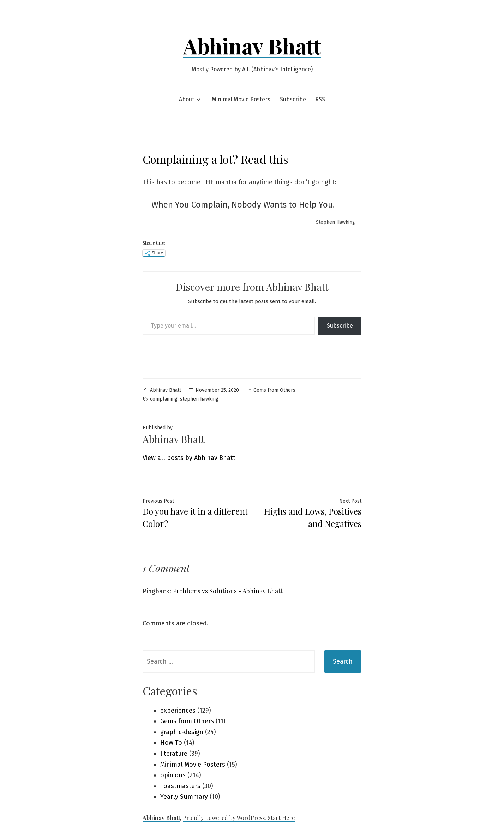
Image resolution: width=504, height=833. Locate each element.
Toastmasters (180, 786)
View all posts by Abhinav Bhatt (189, 458)
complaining (164, 399)
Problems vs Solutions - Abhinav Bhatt (228, 591)
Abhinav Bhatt (252, 46)
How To (171, 743)
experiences (178, 711)
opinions (173, 775)
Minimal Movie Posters (241, 99)
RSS (320, 99)
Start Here (281, 818)
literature (174, 754)
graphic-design (182, 732)
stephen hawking (199, 399)
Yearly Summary (184, 797)
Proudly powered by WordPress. (225, 818)
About (187, 99)
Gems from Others (274, 390)
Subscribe (293, 99)
